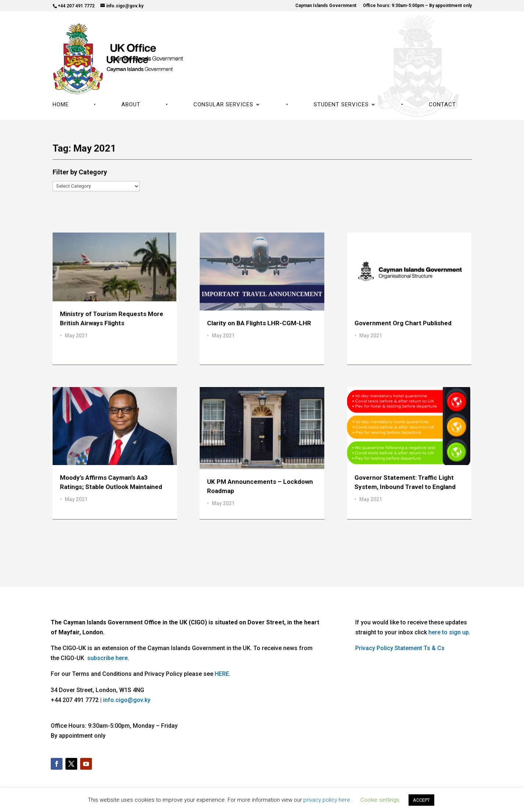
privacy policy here (327, 800)
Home (61, 105)
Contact (442, 105)
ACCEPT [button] (421, 800)
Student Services (341, 105)
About (131, 105)
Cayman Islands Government (326, 6)
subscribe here (107, 658)
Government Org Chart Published (403, 323)
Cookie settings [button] (380, 800)
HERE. (223, 674)
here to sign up (449, 632)
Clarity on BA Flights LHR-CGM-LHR (259, 323)
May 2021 (76, 336)
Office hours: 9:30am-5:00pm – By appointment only (417, 6)
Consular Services (223, 105)
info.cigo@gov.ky (127, 700)
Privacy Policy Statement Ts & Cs (400, 648)
